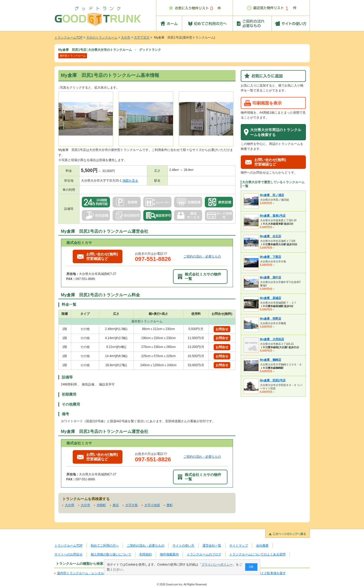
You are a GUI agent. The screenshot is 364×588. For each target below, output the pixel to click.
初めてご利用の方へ (105, 546)
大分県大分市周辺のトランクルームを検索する (276, 132)
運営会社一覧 (212, 546)
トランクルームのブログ (204, 554)
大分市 (126, 38)
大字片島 (132, 505)
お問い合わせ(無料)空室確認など (98, 256)
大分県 (70, 505)
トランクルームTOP (69, 38)
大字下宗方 (142, 38)
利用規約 (146, 554)
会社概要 (262, 546)
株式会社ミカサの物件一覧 (200, 276)
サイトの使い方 (183, 546)
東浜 (116, 505)
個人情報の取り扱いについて (111, 554)
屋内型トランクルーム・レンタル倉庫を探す (88, 573)
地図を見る (130, 181)
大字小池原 (152, 505)
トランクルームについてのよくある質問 (257, 554)
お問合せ (222, 329)
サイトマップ (239, 546)
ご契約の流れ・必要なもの (202, 256)
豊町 (170, 505)
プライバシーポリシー (217, 565)
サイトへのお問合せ (69, 554)
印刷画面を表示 (267, 103)
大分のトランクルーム (102, 38)
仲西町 (101, 505)
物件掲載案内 (169, 554)
